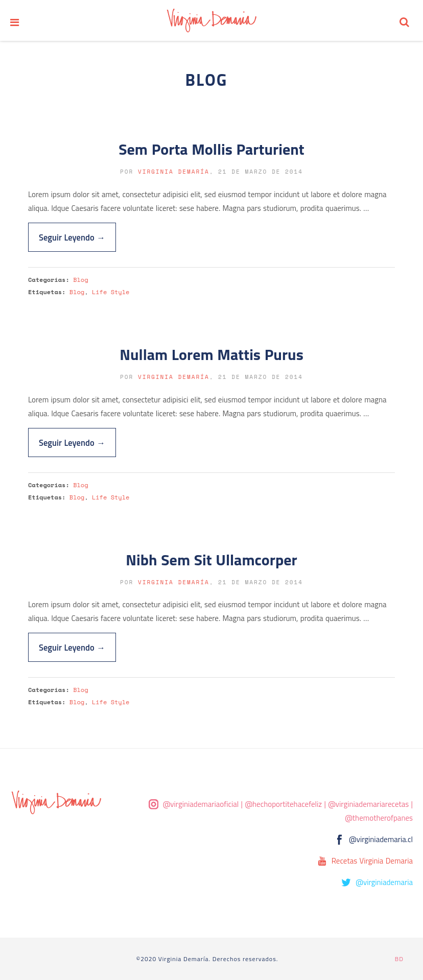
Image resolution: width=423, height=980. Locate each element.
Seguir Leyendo (72, 237)
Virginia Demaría (174, 172)
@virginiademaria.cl (381, 839)
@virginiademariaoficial (201, 804)
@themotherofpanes (379, 818)
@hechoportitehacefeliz (283, 804)
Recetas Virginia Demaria (372, 861)
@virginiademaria (384, 882)
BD (399, 959)
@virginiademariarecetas (368, 804)
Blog (80, 280)
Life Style (111, 292)
